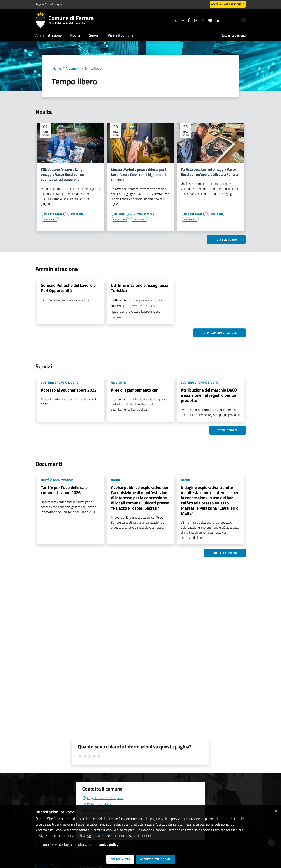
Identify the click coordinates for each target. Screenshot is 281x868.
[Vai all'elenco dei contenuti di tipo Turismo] (139, 219)
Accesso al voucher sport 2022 (69, 390)
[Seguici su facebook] (181, 20)
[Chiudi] (276, 810)
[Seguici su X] (195, 20)
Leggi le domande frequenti (103, 798)
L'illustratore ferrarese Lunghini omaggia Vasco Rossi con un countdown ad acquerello (65, 174)
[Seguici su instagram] (188, 20)
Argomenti (73, 68)
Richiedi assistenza (97, 804)
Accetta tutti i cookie (155, 859)
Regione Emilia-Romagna (49, 4)
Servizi (94, 35)
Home (57, 68)
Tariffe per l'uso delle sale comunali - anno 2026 (64, 490)
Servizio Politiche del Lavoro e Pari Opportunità (68, 288)
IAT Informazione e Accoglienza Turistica (140, 288)
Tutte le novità (226, 239)
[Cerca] (241, 20)
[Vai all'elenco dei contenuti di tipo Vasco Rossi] (50, 219)
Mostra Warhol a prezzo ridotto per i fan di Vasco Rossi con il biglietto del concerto (139, 175)
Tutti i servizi (228, 430)
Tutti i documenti (225, 553)
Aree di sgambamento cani (135, 390)
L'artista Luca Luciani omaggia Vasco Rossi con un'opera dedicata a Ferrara (209, 172)
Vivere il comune (121, 35)
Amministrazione (49, 35)
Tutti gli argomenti (234, 35)
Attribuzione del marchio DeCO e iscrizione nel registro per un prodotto (209, 395)
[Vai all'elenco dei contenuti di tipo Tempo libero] (76, 214)
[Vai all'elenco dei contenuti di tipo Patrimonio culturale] (53, 214)
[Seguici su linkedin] (209, 20)
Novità (75, 35)
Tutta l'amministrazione (219, 333)
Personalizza (120, 859)
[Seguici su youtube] (202, 20)
